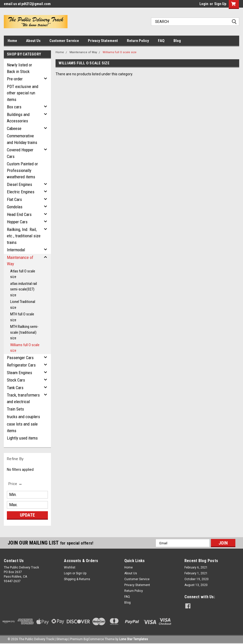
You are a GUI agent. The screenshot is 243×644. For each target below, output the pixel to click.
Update (27, 515)
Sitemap (62, 639)
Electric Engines (21, 192)
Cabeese (14, 128)
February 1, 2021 (196, 573)
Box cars (14, 107)
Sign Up (220, 4)
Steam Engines (19, 373)
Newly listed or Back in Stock (19, 68)
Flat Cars (14, 199)
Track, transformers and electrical (23, 398)
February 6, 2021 (196, 567)
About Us (33, 41)
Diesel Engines (19, 184)
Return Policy (138, 41)
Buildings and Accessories (18, 118)
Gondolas (15, 207)
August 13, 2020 (196, 585)
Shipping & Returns (77, 579)
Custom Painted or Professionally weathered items (22, 170)
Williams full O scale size (25, 348)
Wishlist (70, 567)
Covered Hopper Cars (20, 153)
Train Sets (15, 409)
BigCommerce (94, 639)
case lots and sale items (22, 427)
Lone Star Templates (134, 639)
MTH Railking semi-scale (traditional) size (24, 332)
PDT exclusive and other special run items (23, 93)
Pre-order (15, 79)
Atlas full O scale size (23, 274)
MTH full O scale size (22, 317)
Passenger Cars (20, 358)
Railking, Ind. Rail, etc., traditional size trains (24, 236)
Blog (177, 41)
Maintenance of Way (20, 261)
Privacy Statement (103, 41)
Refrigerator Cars (21, 365)
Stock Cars (16, 380)
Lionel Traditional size (23, 305)
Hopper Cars (17, 222)
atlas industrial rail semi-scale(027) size (24, 289)
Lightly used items (22, 438)
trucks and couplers (23, 417)
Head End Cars (19, 214)
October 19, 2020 (197, 579)
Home (12, 41)
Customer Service (64, 41)
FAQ (161, 41)
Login (204, 4)
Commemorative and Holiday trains (22, 139)
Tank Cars (15, 388)
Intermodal (16, 250)
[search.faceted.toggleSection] (15, 484)
